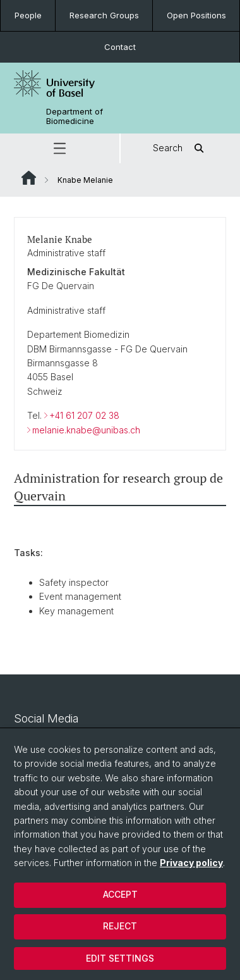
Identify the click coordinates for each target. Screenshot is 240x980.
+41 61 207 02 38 (84, 415)
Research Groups (104, 15)
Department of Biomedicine (75, 116)
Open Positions (196, 15)
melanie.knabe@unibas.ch (86, 429)
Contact (120, 47)
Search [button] (180, 148)
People (28, 15)
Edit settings (120, 958)
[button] (60, 148)
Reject (120, 926)
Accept (120, 894)
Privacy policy (191, 863)
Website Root (29, 178)
